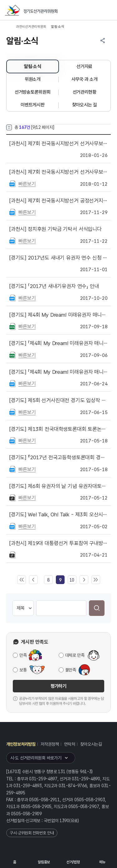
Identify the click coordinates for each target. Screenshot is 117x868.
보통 (23, 670)
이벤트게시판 (32, 105)
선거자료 (84, 66)
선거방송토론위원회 (32, 92)
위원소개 (33, 79)
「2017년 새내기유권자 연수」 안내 (54, 286)
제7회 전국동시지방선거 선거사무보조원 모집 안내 (58, 172)
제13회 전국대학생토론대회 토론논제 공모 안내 (58, 429)
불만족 (71, 670)
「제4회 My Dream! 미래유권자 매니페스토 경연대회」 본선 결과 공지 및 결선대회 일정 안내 (58, 343)
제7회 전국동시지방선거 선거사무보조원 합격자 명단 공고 (58, 144)
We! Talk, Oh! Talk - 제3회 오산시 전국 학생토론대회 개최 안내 (58, 514)
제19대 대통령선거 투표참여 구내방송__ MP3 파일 (58, 543)
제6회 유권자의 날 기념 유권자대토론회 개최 (58, 486)
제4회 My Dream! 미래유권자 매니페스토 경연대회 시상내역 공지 (58, 315)
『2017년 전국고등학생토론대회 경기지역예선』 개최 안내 (58, 457)
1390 (64, 821)
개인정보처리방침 (21, 744)
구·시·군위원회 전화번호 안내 (32, 833)
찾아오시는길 (91, 744)
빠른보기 (27, 184)
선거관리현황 (85, 92)
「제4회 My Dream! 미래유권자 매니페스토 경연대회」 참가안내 (58, 372)
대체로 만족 (75, 655)
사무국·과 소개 (85, 79)
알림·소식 (33, 66)
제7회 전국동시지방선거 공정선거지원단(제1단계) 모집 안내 (58, 201)
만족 (23, 655)
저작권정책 (50, 744)
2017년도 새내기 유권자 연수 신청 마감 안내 (58, 258)
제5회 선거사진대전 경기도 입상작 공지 (58, 400)
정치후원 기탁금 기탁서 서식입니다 (56, 229)
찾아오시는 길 (85, 105)
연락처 (69, 744)
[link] (60, 580)
